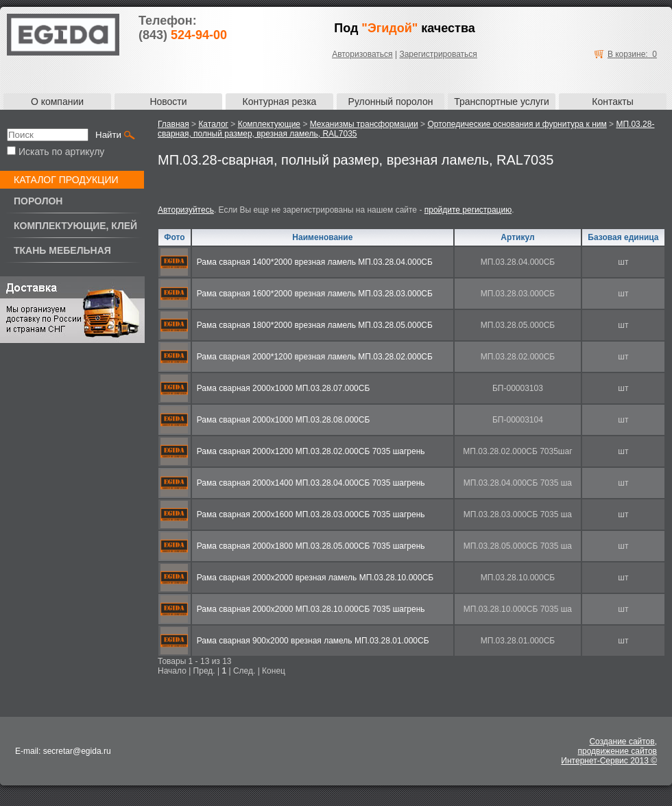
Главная (173, 124)
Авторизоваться (362, 54)
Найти (108, 135)
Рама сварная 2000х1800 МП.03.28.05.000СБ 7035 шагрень (311, 546)
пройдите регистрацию (468, 210)
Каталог (213, 124)
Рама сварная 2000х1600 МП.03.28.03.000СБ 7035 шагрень (311, 514)
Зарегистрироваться (438, 54)
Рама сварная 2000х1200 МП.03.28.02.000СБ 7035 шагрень (311, 451)
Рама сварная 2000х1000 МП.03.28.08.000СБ (284, 420)
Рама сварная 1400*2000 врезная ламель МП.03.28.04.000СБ (315, 262)
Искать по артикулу (56, 152)
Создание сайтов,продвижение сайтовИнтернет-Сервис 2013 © (609, 751)
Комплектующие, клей (75, 226)
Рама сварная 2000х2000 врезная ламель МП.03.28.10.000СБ (315, 578)
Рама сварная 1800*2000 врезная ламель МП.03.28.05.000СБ (315, 325)
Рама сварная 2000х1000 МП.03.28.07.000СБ (284, 388)
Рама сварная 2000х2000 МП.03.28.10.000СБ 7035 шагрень (311, 609)
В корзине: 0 (632, 54)
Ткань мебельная (62, 250)
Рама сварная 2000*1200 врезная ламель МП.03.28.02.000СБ (315, 357)
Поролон (38, 201)
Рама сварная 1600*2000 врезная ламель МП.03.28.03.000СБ (315, 294)
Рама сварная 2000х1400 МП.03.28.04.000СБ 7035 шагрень (311, 483)
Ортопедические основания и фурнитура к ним (517, 124)
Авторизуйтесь (186, 210)
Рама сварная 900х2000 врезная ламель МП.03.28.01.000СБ (313, 641)
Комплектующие (269, 124)
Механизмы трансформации (364, 124)
